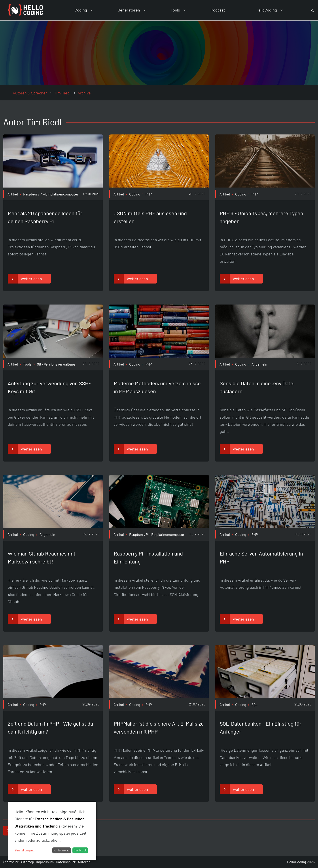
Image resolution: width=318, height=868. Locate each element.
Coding (81, 10)
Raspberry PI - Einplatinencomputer (51, 194)
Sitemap (28, 862)
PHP (149, 194)
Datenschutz (66, 862)
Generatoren (129, 10)
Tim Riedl (62, 93)
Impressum (45, 862)
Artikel (13, 194)
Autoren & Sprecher (30, 93)
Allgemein (259, 364)
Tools (175, 10)
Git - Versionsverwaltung (56, 364)
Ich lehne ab (62, 850)
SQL (255, 704)
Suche (308, 10)
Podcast (218, 10)
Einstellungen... (25, 850)
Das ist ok (80, 850)
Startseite (11, 862)
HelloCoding (266, 10)
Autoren (84, 862)
